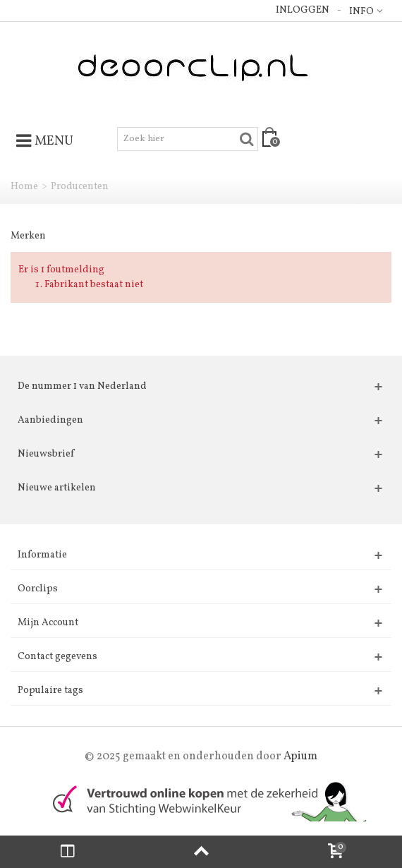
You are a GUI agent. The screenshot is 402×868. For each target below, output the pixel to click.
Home (24, 187)
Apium (300, 757)
